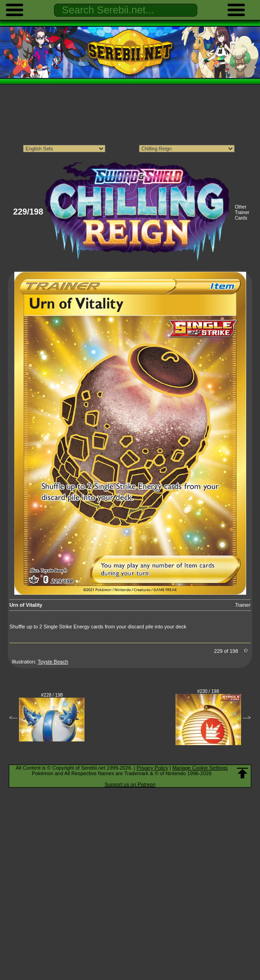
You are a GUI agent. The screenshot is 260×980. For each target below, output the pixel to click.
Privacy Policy (152, 768)
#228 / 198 (52, 695)
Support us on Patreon (130, 784)
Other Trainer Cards (242, 212)
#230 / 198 (208, 691)
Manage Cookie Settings (200, 768)
